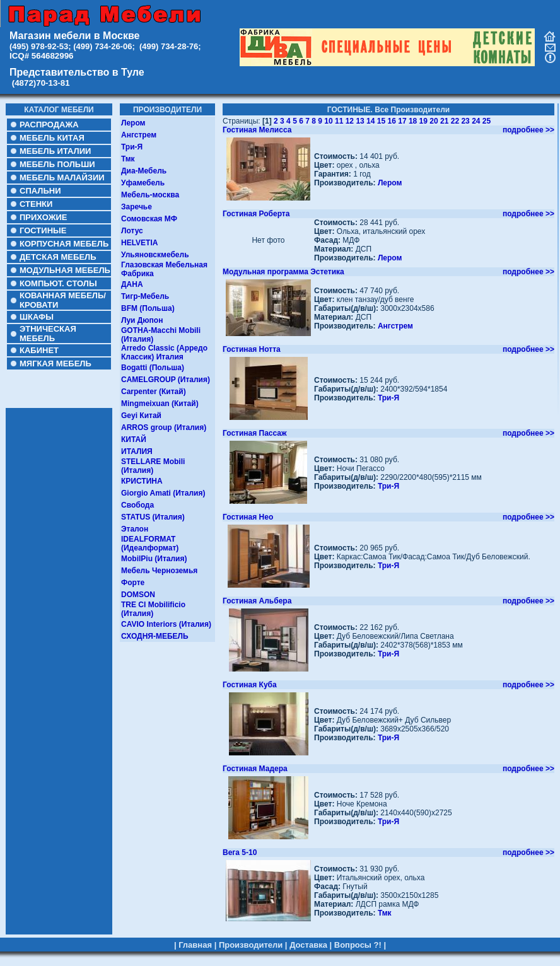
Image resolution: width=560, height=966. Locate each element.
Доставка (308, 941)
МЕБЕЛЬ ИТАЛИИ (55, 151)
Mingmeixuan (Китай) (160, 404)
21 (444, 121)
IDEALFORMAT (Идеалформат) (150, 544)
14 (370, 121)
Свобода (137, 505)
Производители (251, 941)
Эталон (135, 529)
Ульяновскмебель (155, 255)
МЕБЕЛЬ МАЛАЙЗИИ (62, 177)
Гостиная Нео (248, 517)
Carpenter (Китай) (154, 392)
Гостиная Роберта (256, 214)
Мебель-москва (150, 195)
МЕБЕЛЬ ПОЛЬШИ (57, 164)
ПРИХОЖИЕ (43, 217)
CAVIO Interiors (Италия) (166, 624)
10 (328, 121)
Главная (195, 941)
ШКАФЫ (37, 317)
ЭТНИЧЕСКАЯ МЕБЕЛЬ (48, 334)
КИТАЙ (134, 439)
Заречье (137, 207)
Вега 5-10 (240, 853)
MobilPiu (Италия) (154, 559)
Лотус (132, 231)
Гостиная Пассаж (255, 433)
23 (465, 121)
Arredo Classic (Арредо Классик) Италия (164, 352)
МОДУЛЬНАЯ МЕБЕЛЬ (65, 270)
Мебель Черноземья (159, 571)
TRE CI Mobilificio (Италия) (153, 609)
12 (350, 121)
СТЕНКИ (36, 204)
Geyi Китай (141, 416)
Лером (133, 123)
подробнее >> (528, 130)
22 (455, 121)
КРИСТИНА (142, 481)
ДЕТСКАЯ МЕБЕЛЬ (58, 257)
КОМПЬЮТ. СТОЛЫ (58, 283)
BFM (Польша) (148, 308)
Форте (133, 583)
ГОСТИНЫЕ (43, 230)
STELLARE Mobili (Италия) (153, 466)
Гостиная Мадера (255, 769)
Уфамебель (143, 183)
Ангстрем (139, 135)
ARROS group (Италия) (164, 428)
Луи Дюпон (142, 320)
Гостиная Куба (250, 685)
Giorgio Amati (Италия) (163, 493)
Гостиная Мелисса (257, 130)
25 (487, 121)
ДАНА (132, 284)
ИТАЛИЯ (137, 451)
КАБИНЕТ (39, 350)
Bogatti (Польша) (153, 368)
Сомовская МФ (149, 219)
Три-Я (132, 147)
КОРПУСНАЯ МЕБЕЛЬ (64, 244)
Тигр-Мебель (145, 296)
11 (339, 121)
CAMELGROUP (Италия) (166, 380)
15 (381, 121)
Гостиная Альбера (257, 601)
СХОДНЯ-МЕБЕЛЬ (155, 636)
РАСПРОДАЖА (49, 125)
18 (413, 121)
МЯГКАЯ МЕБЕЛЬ (55, 364)
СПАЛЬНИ (40, 191)
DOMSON (138, 595)
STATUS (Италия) (153, 517)
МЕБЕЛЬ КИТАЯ (52, 138)
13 (360, 121)
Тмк (128, 159)
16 (392, 121)
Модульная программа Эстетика (283, 272)
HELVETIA (139, 243)
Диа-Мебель (144, 171)
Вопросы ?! (358, 941)
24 (476, 121)
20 (434, 121)
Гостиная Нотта (252, 349)
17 (402, 121)
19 (423, 121)
